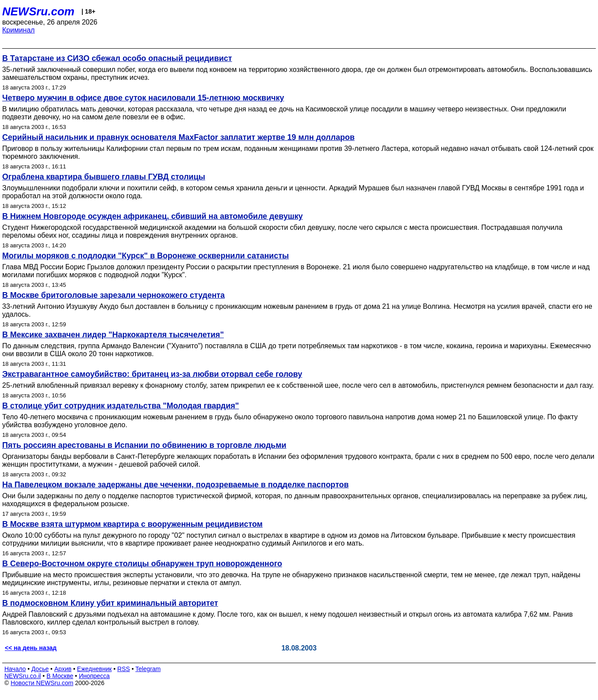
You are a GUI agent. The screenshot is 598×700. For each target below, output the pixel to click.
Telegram (148, 669)
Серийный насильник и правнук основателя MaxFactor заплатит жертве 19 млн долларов (178, 137)
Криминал (18, 30)
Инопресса (95, 676)
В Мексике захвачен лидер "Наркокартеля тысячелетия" (113, 335)
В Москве (60, 676)
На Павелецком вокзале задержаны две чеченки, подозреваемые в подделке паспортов (175, 485)
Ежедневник (95, 669)
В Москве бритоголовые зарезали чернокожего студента (113, 295)
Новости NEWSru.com (42, 683)
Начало (15, 669)
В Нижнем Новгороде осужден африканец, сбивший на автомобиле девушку (152, 216)
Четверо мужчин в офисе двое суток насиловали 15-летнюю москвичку (143, 98)
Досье (40, 669)
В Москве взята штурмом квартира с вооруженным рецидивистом (132, 524)
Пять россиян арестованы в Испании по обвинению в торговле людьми (144, 445)
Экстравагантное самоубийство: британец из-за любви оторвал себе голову (152, 374)
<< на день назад (31, 648)
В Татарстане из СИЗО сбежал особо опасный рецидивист (117, 58)
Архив (63, 669)
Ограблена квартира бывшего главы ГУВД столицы (104, 177)
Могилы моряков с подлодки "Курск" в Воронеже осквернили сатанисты (145, 256)
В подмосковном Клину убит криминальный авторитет (110, 603)
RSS (124, 669)
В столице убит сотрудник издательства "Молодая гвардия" (121, 406)
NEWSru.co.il (23, 676)
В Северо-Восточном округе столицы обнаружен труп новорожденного (142, 564)
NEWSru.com (38, 11)
